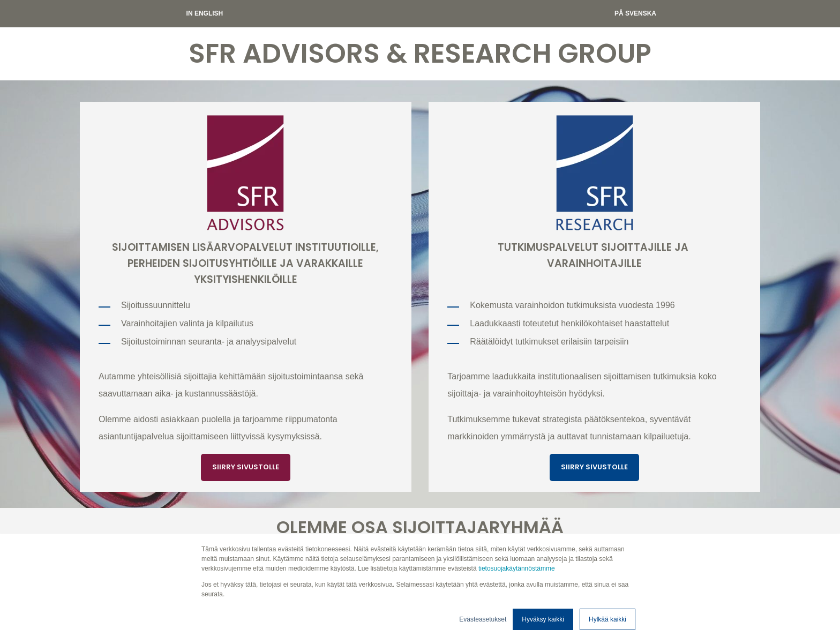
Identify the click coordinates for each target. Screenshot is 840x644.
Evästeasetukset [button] (483, 619)
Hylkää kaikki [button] (607, 619)
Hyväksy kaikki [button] (543, 619)
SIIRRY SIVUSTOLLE (246, 467)
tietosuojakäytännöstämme (517, 568)
